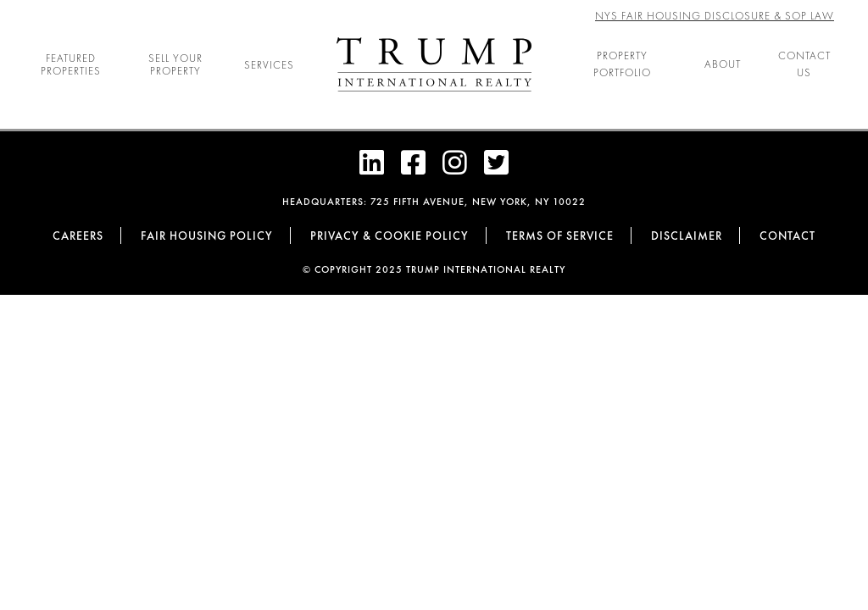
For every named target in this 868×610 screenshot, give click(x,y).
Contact (787, 236)
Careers (78, 236)
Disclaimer (687, 236)
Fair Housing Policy (207, 236)
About (723, 64)
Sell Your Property (175, 64)
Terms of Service (560, 236)
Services (269, 65)
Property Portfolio (622, 64)
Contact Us (804, 64)
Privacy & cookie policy (389, 236)
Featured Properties (71, 64)
